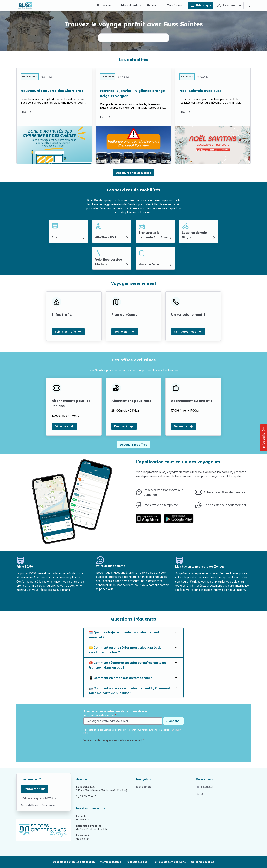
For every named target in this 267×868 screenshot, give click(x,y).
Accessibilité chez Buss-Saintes (38, 805)
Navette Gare (149, 264)
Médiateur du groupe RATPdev (38, 798)
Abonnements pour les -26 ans (71, 403)
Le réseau (108, 77)
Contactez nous (34, 789)
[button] (203, 862)
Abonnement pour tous (131, 401)
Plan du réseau (124, 315)
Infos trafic (62, 315)
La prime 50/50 (26, 573)
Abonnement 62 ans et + (192, 401)
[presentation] (109, 750)
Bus (54, 237)
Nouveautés (30, 77)
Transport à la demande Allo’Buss (153, 235)
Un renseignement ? (188, 315)
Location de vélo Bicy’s (194, 235)
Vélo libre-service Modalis (108, 262)
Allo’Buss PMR (106, 237)
